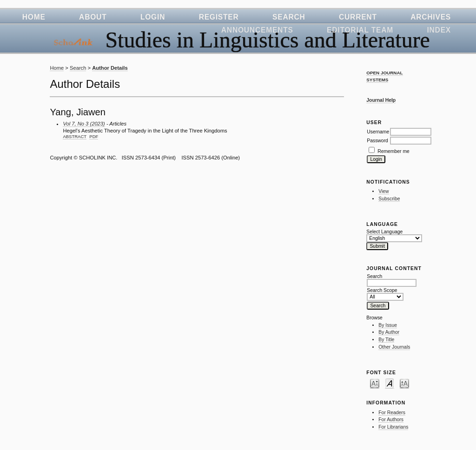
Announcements (257, 30)
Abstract (75, 136)
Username (378, 132)
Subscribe (389, 199)
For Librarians (393, 427)
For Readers (392, 413)
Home (34, 17)
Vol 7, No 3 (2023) (84, 124)
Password (377, 141)
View (383, 191)
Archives (431, 17)
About (93, 17)
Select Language (384, 232)
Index (439, 30)
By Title (386, 340)
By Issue (388, 325)
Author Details (110, 68)
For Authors (391, 420)
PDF (94, 136)
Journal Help (381, 100)
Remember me (393, 151)
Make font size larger (404, 383)
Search (289, 17)
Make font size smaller (375, 383)
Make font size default (390, 383)
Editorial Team (360, 30)
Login (153, 17)
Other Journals (394, 347)
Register (219, 17)
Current (358, 17)
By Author (389, 332)
